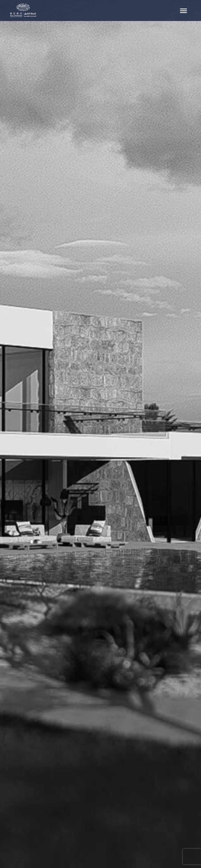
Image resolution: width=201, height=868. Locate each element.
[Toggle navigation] (183, 11)
